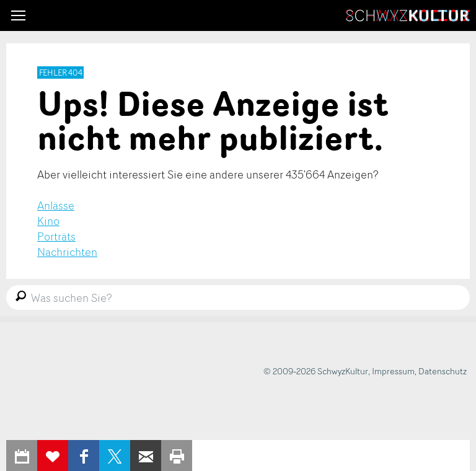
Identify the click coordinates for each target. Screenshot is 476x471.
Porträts (56, 236)
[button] (18, 15)
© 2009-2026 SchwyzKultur (316, 371)
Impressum (393, 371)
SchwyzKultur (408, 15)
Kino (48, 221)
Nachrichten (67, 252)
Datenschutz (443, 371)
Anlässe (56, 205)
